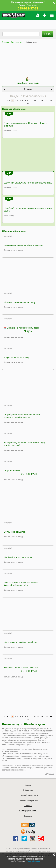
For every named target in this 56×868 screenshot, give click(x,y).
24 (28, 103)
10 (28, 100)
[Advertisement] (28, 23)
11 (31, 100)
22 (47, 100)
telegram (24, 838)
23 (51, 100)
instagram (33, 838)
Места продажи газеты (28, 811)
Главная (5, 42)
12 (35, 100)
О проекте (28, 806)
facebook (16, 838)
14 (42, 100)
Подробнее (49, 774)
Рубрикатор (28, 790)
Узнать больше (34, 861)
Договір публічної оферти (28, 795)
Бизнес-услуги (17, 42)
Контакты (28, 816)
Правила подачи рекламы (28, 801)
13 (38, 100)
